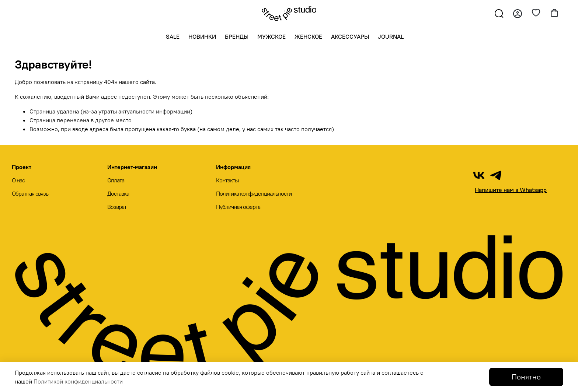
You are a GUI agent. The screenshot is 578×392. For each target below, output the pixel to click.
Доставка (118, 193)
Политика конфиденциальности (254, 193)
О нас (18, 180)
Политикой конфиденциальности (78, 381)
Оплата (116, 180)
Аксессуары (350, 36)
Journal (391, 36)
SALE (173, 36)
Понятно (526, 377)
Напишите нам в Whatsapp (511, 190)
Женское (308, 36)
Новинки (202, 36)
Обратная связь (30, 193)
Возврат (117, 207)
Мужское (271, 36)
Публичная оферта (238, 207)
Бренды (237, 36)
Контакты (227, 180)
